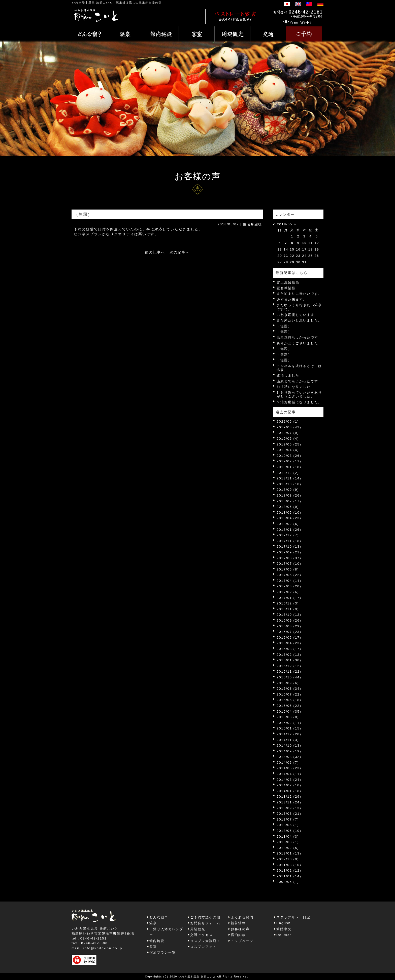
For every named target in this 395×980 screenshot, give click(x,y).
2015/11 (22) (289, 671)
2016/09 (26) (289, 620)
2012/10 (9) (288, 859)
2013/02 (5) (288, 848)
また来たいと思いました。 (299, 320)
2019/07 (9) (288, 433)
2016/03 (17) (289, 649)
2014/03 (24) (289, 780)
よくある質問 (242, 917)
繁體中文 (284, 929)
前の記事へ (155, 252)
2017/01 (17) (289, 598)
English (284, 923)
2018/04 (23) (289, 518)
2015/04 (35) (289, 711)
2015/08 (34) (289, 689)
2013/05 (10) (289, 831)
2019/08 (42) (289, 427)
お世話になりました (294, 387)
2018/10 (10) (289, 484)
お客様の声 (240, 929)
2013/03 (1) (288, 842)
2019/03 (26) (289, 456)
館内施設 (157, 941)
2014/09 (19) (289, 751)
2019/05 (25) (289, 444)
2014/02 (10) (289, 785)
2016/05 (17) (289, 638)
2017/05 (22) (289, 575)
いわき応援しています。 (297, 315)
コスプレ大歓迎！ (205, 941)
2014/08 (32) (289, 757)
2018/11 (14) (289, 478)
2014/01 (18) (289, 791)
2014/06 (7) (288, 763)
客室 (153, 947)
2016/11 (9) (288, 609)
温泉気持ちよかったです (297, 337)
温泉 (153, 923)
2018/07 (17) (289, 501)
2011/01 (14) (289, 876)
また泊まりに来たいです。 (299, 294)
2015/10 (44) (289, 677)
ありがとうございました (297, 343)
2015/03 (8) (288, 717)
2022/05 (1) (288, 421)
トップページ (242, 941)
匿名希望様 (286, 288)
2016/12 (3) (288, 603)
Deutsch (284, 935)
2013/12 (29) (289, 797)
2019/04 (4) (288, 450)
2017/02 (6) (288, 592)
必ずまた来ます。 (292, 299)
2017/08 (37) (289, 558)
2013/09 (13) (289, 808)
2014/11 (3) (288, 740)
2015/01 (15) (289, 728)
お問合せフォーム (205, 923)
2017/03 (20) (289, 586)
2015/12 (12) (289, 666)
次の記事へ (180, 252)
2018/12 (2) (288, 473)
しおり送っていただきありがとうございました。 (299, 395)
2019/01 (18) (289, 467)
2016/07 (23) (289, 632)
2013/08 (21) (289, 814)
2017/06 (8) (288, 569)
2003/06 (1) (288, 882)
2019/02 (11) (289, 461)
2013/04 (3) (288, 836)
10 (304, 243)
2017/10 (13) (289, 546)
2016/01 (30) (289, 660)
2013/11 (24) (289, 802)
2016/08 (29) (289, 626)
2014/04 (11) (289, 774)
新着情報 (238, 923)
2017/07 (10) (289, 564)
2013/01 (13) (289, 853)
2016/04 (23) (289, 643)
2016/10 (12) (289, 615)
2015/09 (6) (288, 683)
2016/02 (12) (289, 655)
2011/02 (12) (289, 870)
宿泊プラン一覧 (163, 952)
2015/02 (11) (289, 723)
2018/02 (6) (288, 524)
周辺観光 (198, 929)
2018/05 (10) (289, 513)
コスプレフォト (203, 947)
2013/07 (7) (288, 819)
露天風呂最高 (288, 282)
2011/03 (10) (289, 865)
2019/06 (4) (288, 439)
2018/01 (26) (289, 530)
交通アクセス (202, 935)
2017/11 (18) (289, 541)
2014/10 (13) (289, 745)
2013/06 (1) (288, 825)
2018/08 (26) (289, 495)
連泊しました (288, 375)
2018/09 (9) (288, 490)
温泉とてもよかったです (297, 381)
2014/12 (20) (289, 734)
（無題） (284, 326)
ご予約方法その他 (205, 917)
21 (286, 256)
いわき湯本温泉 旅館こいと (92, 3)
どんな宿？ (159, 917)
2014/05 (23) (289, 768)
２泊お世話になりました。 (299, 402)
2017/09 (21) (289, 552)
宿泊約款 (238, 935)
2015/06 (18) (289, 700)
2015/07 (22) (289, 694)
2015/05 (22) (289, 706)
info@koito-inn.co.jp (103, 948)
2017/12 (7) (288, 535)
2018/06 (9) (288, 507)
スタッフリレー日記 (293, 917)
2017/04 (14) (289, 581)
